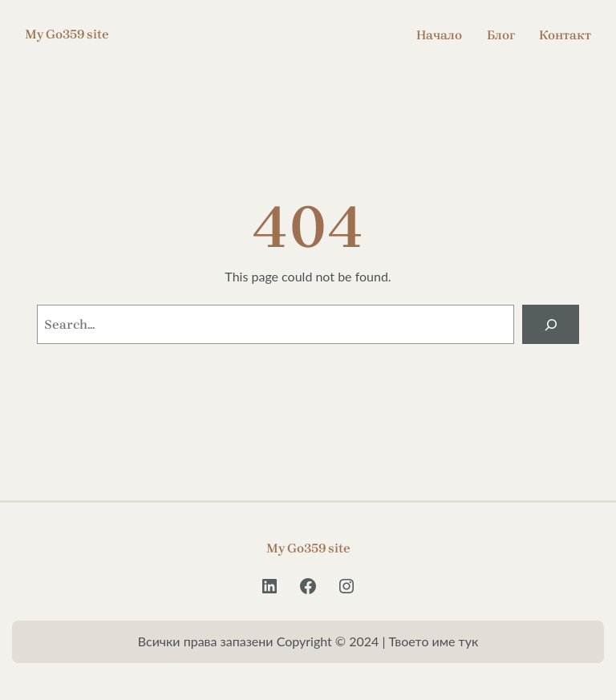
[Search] (551, 324)
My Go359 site (67, 34)
